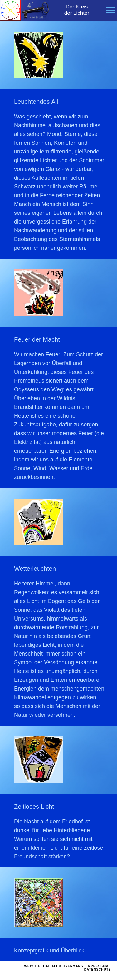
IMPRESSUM (98, 966)
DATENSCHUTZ (97, 970)
